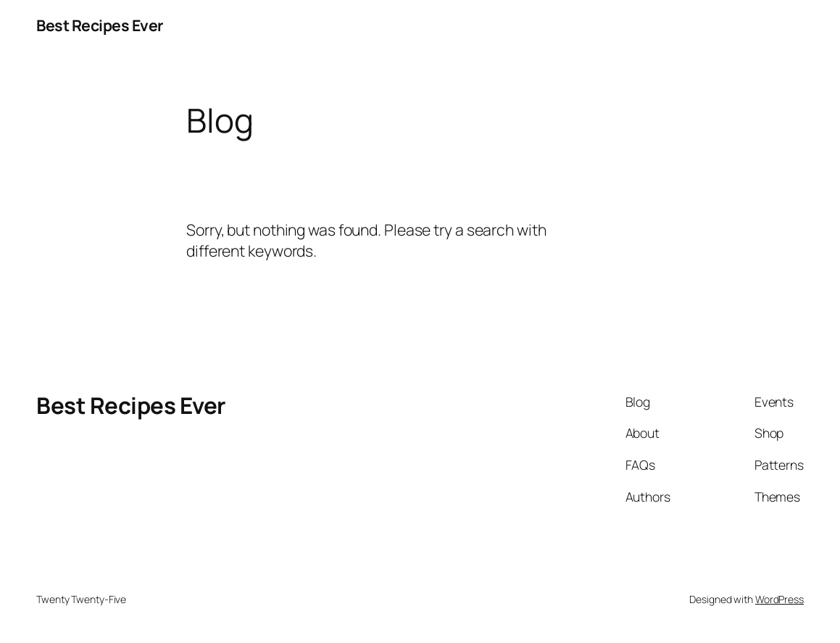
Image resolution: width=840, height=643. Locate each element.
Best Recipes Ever (100, 25)
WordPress (779, 599)
